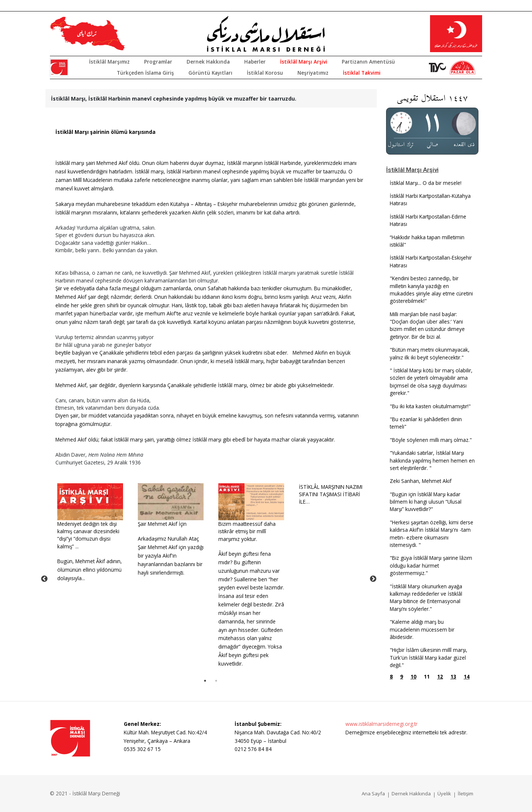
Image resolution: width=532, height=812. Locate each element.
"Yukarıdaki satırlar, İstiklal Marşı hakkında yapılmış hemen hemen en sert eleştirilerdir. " (432, 460)
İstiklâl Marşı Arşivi (304, 62)
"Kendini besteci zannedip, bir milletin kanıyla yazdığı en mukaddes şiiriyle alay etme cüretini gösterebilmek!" (431, 290)
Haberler (255, 62)
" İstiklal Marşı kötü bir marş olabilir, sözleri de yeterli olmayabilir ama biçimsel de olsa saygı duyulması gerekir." (431, 382)
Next (373, 579)
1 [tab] (205, 681)
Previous (44, 579)
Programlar (158, 62)
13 (453, 676)
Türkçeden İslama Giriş (145, 73)
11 (427, 676)
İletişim (465, 794)
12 (440, 676)
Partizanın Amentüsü (368, 62)
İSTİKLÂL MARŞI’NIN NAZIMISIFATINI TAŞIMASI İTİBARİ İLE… (331, 494)
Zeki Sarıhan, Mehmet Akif (421, 481)
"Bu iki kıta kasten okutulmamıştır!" (430, 406)
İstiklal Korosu (265, 73)
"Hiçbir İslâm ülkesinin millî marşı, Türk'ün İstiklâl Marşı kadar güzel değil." (429, 657)
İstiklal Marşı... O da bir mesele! (426, 183)
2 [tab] (216, 681)
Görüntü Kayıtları (210, 73)
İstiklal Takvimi (362, 73)
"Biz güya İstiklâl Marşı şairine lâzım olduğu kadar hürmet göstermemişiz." (431, 565)
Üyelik (444, 794)
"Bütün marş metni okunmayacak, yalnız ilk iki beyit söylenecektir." (430, 353)
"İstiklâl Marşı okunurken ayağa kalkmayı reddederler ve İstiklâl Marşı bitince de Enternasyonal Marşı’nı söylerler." (426, 598)
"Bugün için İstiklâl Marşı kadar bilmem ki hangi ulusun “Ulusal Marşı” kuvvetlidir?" (426, 502)
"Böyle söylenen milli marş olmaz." (431, 440)
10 (413, 676)
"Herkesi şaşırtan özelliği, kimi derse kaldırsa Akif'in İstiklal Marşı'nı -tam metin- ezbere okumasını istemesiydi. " (432, 534)
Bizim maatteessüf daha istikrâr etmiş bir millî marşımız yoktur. (247, 531)
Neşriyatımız (313, 73)
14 (467, 676)
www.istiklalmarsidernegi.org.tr (381, 724)
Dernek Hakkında (208, 62)
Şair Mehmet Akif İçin (162, 524)
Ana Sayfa (373, 794)
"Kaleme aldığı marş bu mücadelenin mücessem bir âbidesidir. (422, 629)
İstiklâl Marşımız (109, 62)
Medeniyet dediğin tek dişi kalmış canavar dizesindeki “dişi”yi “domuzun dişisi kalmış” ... (88, 535)
